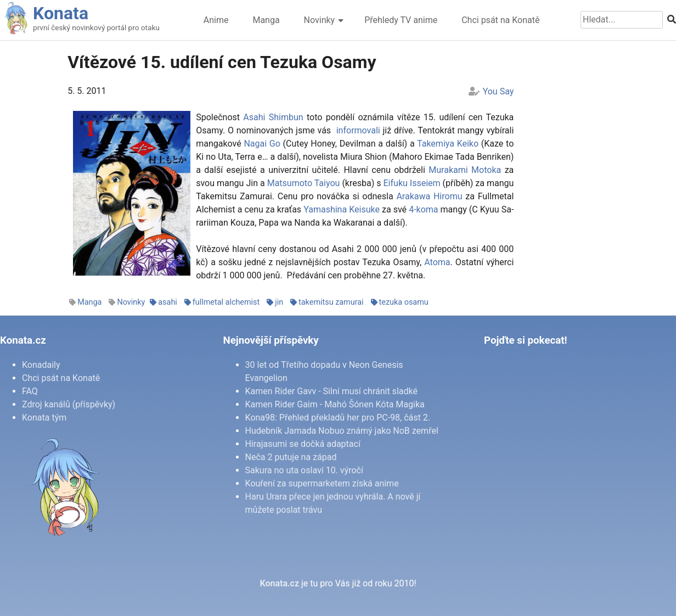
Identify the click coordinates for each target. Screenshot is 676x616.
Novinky (320, 20)
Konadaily (41, 365)
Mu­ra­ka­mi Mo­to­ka (465, 170)
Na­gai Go (262, 144)
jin (279, 302)
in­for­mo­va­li (357, 130)
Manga (266, 20)
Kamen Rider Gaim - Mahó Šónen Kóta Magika (335, 404)
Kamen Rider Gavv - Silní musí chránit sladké (331, 391)
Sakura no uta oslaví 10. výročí (304, 470)
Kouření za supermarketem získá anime (322, 483)
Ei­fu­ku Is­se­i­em (412, 183)
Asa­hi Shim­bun (273, 117)
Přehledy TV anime (401, 20)
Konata (61, 13)
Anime (216, 20)
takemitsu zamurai (331, 302)
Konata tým (44, 418)
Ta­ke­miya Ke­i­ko (448, 144)
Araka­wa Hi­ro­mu (429, 196)
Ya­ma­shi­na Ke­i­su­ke (342, 209)
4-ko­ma (423, 209)
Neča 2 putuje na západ (291, 457)
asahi (168, 302)
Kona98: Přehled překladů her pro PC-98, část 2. (338, 418)
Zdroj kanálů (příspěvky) (69, 404)
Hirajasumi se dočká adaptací (303, 444)
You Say (498, 91)
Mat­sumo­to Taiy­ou (304, 183)
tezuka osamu (404, 302)
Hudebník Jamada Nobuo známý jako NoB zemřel (342, 431)
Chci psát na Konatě (500, 20)
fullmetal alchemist (226, 302)
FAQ (30, 391)
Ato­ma (437, 262)
